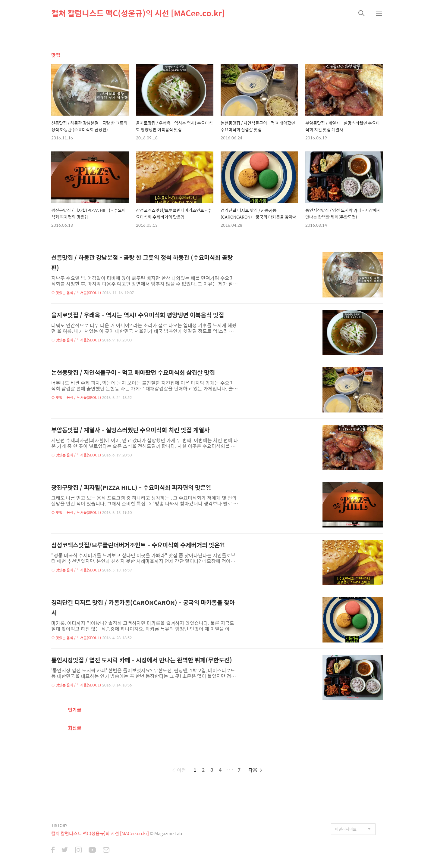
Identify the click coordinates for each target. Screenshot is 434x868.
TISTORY (59, 825)
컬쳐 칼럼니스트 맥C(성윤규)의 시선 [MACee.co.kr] (138, 13)
